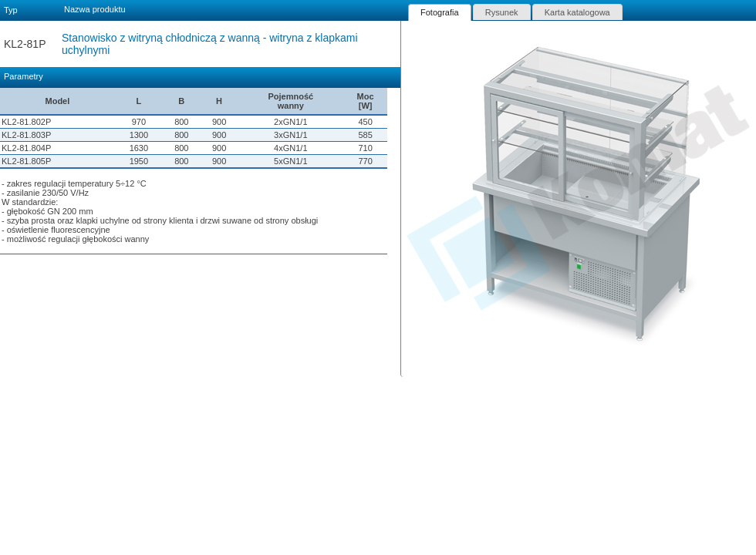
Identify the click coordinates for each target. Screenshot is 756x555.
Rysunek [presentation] (502, 12)
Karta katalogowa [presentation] (577, 12)
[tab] (440, 12)
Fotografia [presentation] (440, 12)
